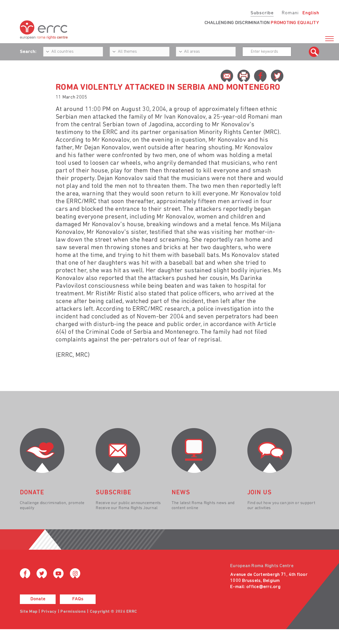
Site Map (29, 612)
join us (260, 493)
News (181, 493)
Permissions (73, 612)
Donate (38, 599)
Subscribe (262, 13)
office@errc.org (263, 587)
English (311, 13)
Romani (290, 13)
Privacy (49, 612)
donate (32, 493)
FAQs (78, 599)
